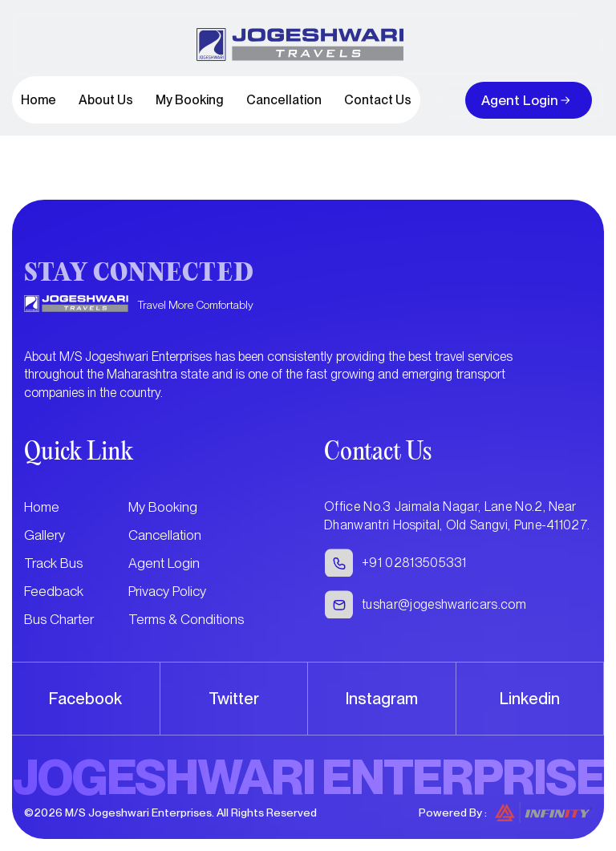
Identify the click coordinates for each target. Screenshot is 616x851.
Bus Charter (59, 619)
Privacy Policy (167, 591)
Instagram (382, 699)
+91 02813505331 (414, 563)
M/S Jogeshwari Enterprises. (140, 813)
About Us (106, 100)
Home (38, 100)
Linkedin (530, 699)
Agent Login (520, 100)
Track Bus (53, 563)
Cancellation (284, 100)
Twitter (234, 699)
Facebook (85, 699)
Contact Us (378, 100)
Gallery (45, 535)
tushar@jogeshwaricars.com (444, 604)
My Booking (190, 100)
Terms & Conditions (186, 619)
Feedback (54, 591)
